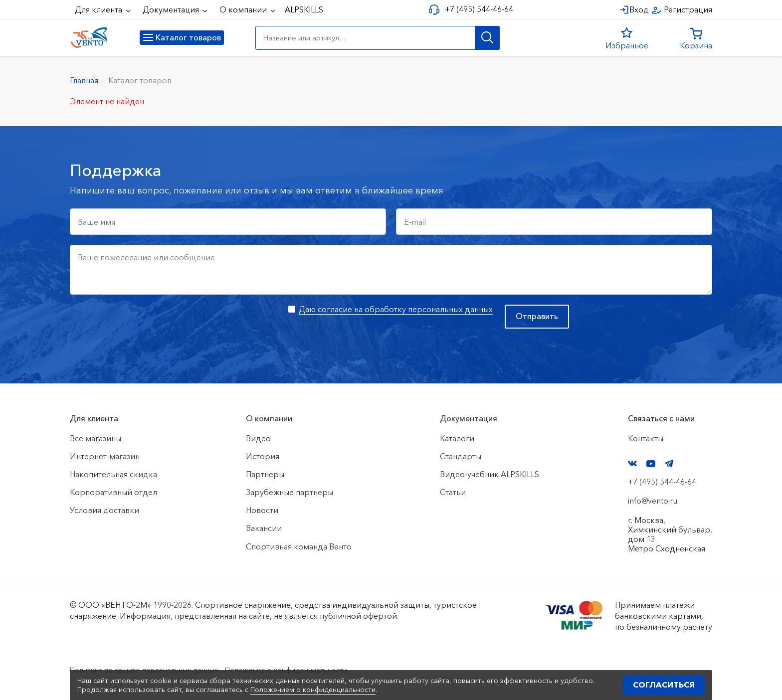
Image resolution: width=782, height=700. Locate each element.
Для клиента (99, 9)
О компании (244, 9)
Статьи (453, 492)
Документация (172, 9)
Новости (262, 510)
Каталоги (457, 438)
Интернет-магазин (105, 456)
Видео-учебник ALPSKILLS (489, 474)
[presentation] (146, 324)
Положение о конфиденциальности (310, 670)
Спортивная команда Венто (299, 546)
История (263, 456)
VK (632, 463)
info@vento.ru (653, 501)
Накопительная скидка (113, 474)
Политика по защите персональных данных (152, 670)
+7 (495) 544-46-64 (477, 9)
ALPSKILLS (304, 9)
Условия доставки (104, 510)
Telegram (669, 463)
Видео (258, 438)
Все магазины (96, 438)
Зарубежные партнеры (290, 492)
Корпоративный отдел (113, 492)
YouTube (651, 464)
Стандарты (461, 456)
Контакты (646, 438)
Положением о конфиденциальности (313, 690)
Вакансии (264, 528)
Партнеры (265, 474)
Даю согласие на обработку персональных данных (396, 309)
